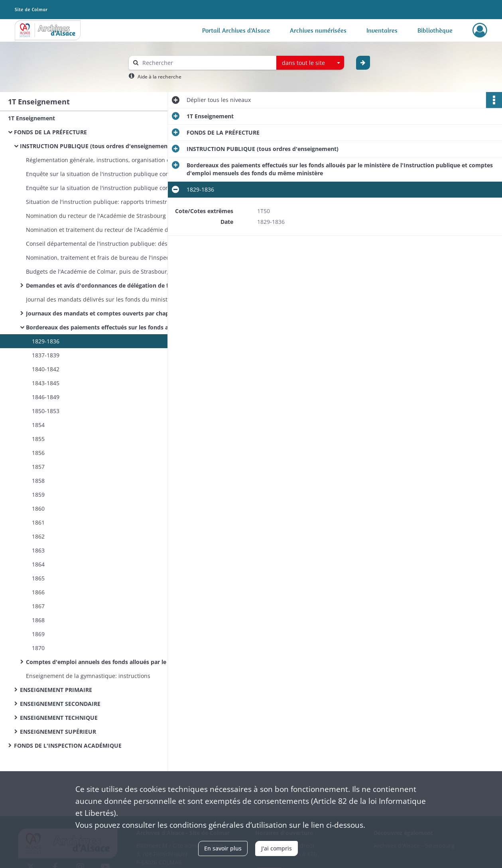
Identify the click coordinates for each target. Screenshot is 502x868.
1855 (38, 439)
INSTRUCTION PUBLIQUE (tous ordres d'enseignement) (96, 146)
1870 (38, 648)
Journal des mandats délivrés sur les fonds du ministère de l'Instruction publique (106, 299)
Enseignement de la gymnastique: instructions (88, 676)
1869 (38, 634)
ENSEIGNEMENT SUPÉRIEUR (58, 732)
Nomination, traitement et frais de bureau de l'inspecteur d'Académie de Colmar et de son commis (106, 258)
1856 (38, 453)
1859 (38, 495)
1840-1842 (46, 369)
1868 (38, 620)
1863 (38, 550)
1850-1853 (46, 411)
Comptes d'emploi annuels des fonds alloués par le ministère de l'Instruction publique (106, 662)
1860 (38, 508)
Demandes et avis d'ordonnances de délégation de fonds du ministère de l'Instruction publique (106, 285)
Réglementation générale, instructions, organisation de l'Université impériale (106, 160)
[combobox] (310, 63)
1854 (38, 425)
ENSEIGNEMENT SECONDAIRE (60, 704)
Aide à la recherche (159, 77)
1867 (38, 606)
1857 (38, 467)
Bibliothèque (435, 30)
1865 (38, 578)
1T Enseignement (31, 118)
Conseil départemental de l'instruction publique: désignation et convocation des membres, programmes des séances (106, 244)
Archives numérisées (318, 30)
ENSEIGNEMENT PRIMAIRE (56, 690)
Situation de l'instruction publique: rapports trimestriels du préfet (106, 202)
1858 (38, 481)
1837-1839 (46, 355)
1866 (38, 592)
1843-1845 (46, 383)
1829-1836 (46, 341)
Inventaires (382, 30)
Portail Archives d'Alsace (236, 30)
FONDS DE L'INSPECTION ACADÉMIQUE (68, 746)
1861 (38, 522)
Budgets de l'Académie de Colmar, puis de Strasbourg (98, 271)
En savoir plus (223, 848)
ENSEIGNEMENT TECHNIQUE (59, 718)
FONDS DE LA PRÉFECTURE (50, 132)
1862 (38, 536)
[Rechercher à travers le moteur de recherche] (207, 63)
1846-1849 (46, 397)
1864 (38, 564)
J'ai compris (277, 848)
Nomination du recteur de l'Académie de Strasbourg (96, 216)
